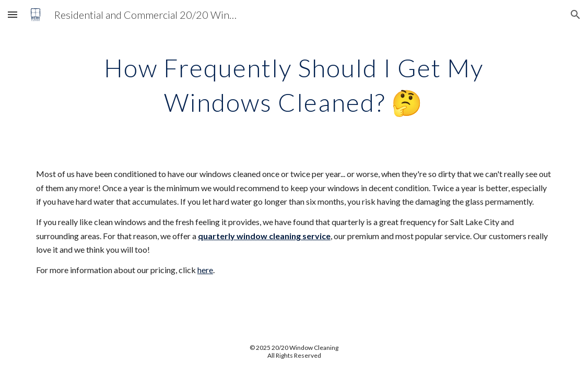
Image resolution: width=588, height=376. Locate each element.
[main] (294, 83)
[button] (13, 14)
